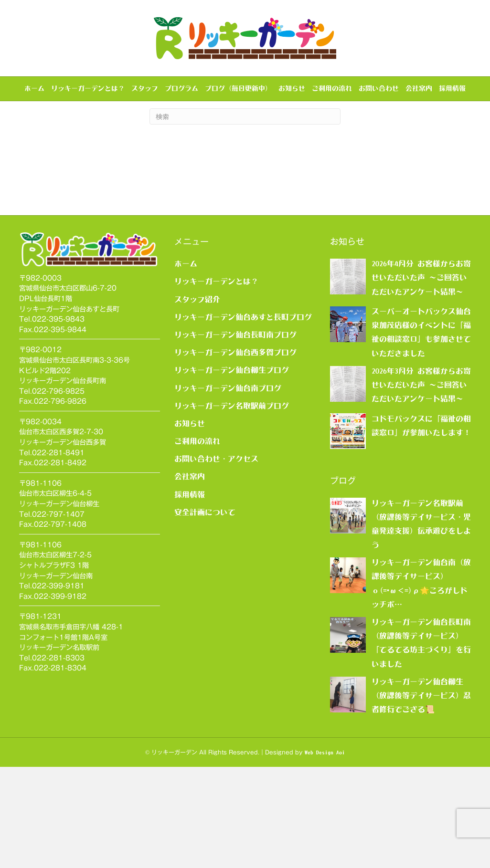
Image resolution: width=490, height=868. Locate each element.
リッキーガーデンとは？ (88, 88)
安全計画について (205, 613)
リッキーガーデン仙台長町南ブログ (235, 436)
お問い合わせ (379, 88)
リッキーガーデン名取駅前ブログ (232, 506)
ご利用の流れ (332, 88)
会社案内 (419, 88)
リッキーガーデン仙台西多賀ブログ (235, 453)
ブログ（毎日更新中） (238, 88)
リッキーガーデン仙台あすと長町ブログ (243, 418)
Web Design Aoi (325, 853)
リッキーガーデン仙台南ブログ (228, 489)
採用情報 (452, 88)
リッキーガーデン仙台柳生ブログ (232, 471)
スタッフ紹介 (197, 400)
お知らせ (292, 88)
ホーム (34, 88)
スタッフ (145, 88)
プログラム (181, 88)
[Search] (245, 218)
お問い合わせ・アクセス (216, 560)
